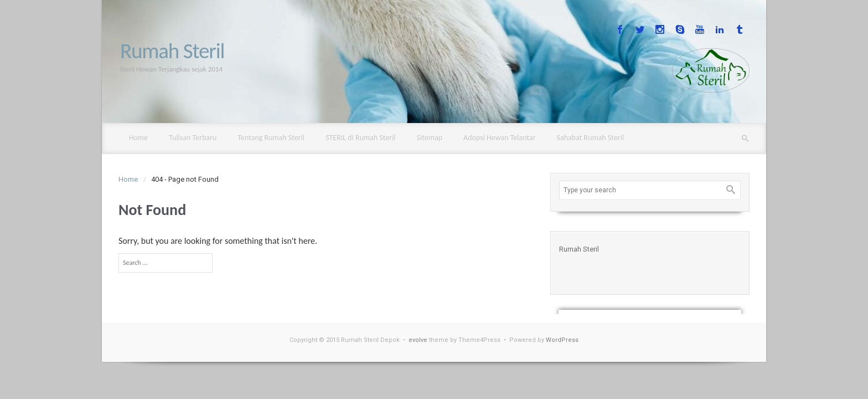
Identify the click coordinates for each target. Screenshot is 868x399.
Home (128, 179)
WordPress (562, 340)
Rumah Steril (172, 51)
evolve (418, 340)
